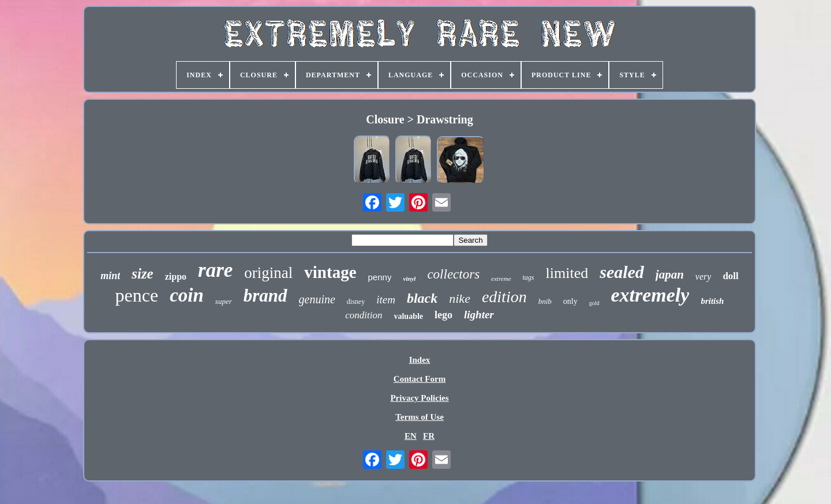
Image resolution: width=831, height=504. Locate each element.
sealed (622, 272)
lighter (479, 315)
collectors (453, 274)
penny (380, 277)
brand (265, 296)
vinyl (409, 279)
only (570, 301)
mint (110, 276)
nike (460, 298)
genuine (317, 299)
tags (529, 277)
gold (594, 303)
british (712, 301)
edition (504, 297)
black (422, 298)
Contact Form (420, 379)
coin (187, 295)
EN (411, 436)
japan (670, 274)
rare (215, 270)
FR (429, 436)
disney (356, 302)
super (224, 301)
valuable (408, 316)
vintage (330, 272)
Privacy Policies (419, 398)
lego (443, 315)
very (703, 277)
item (386, 300)
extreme (501, 279)
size (143, 274)
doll (730, 276)
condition (364, 315)
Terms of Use (420, 417)
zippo (176, 277)
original (268, 273)
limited (567, 273)
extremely (650, 295)
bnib (545, 301)
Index (420, 360)
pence (137, 295)
